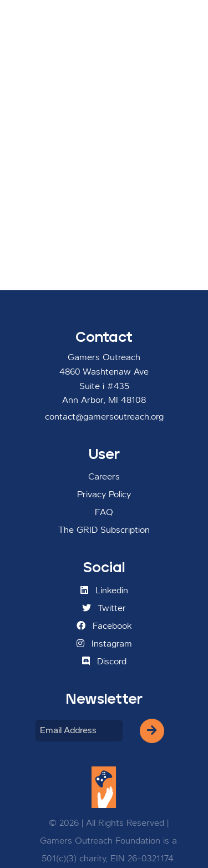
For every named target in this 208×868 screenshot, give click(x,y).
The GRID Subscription (104, 531)
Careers (104, 477)
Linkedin (104, 591)
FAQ (104, 513)
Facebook (104, 626)
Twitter (104, 608)
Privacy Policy (104, 495)
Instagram (104, 644)
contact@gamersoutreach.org (104, 417)
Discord (104, 662)
